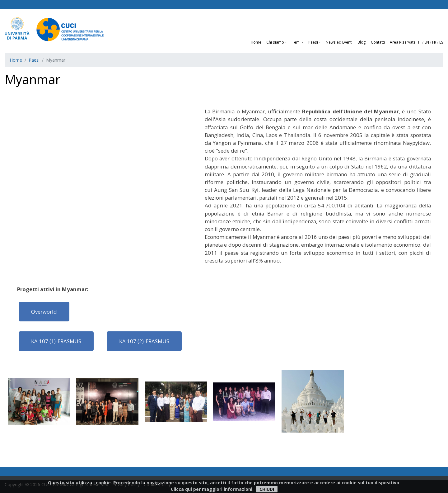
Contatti (378, 42)
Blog (362, 42)
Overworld (44, 312)
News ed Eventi (339, 42)
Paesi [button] (313, 42)
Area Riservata (403, 42)
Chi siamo (275, 42)
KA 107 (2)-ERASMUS (144, 341)
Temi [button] (296, 42)
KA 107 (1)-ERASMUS (56, 341)
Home (256, 42)
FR (434, 42)
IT (420, 42)
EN (427, 42)
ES (441, 42)
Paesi (34, 60)
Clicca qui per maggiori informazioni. (212, 489)
